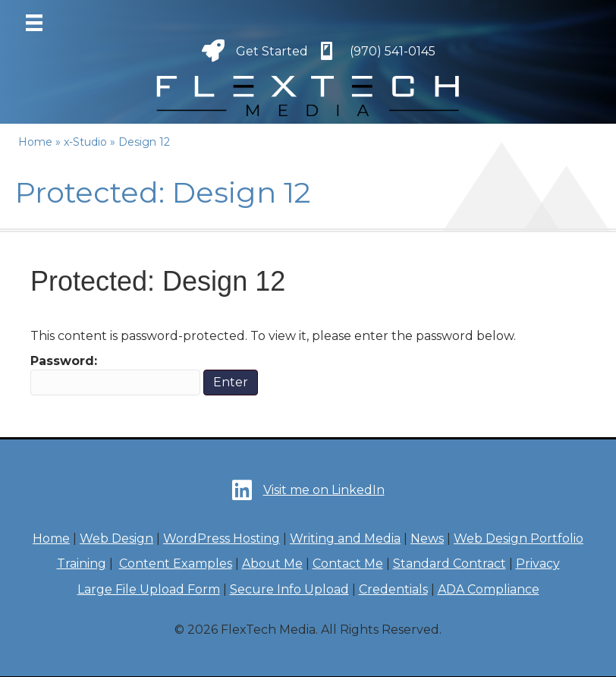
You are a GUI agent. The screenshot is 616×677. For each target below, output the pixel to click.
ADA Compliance (489, 589)
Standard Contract (449, 564)
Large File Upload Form (149, 589)
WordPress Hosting (222, 538)
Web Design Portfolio (519, 538)
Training (82, 564)
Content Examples (176, 564)
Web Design (116, 538)
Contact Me (348, 564)
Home (51, 538)
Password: (115, 375)
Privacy (538, 564)
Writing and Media (345, 538)
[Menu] (34, 23)
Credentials (393, 589)
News (427, 538)
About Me (272, 564)
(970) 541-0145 (393, 51)
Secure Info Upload (289, 589)
